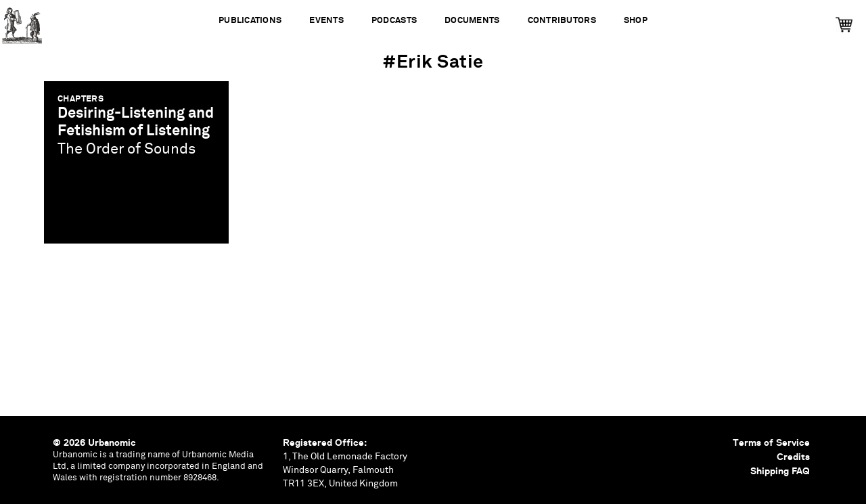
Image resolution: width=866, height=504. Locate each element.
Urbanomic (22, 22)
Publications (250, 21)
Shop (636, 21)
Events (326, 21)
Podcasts (394, 21)
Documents (472, 21)
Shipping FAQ (780, 471)
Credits (793, 457)
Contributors (562, 21)
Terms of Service (771, 442)
